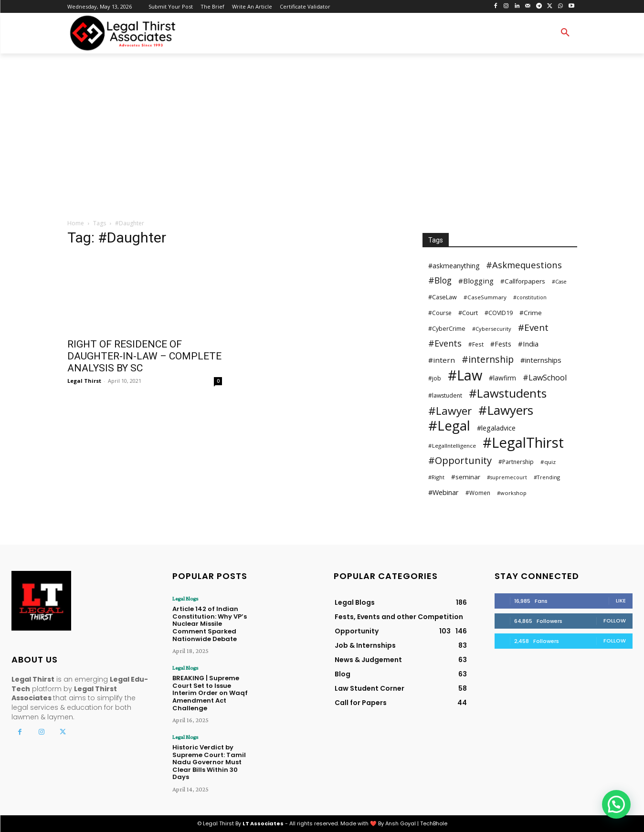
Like (621, 600)
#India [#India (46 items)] (528, 344)
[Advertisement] (322, 137)
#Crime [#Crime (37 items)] (531, 313)
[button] (565, 33)
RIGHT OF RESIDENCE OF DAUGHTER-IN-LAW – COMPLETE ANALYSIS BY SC (144, 356)
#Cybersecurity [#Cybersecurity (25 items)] (492, 329)
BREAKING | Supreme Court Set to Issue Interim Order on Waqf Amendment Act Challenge (210, 693)
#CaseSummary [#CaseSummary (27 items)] (485, 297)
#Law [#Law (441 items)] (465, 375)
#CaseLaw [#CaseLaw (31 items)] (443, 297)
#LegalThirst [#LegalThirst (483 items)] (523, 443)
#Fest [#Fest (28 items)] (476, 344)
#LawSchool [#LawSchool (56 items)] (545, 378)
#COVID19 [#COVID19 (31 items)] (499, 313)
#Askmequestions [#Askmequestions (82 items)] (524, 265)
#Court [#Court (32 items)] (468, 313)
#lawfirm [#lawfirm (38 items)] (502, 378)
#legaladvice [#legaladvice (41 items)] (496, 428)
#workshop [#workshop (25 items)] (512, 493)
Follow (615, 621)
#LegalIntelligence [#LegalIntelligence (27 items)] (452, 446)
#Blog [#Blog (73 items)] (440, 280)
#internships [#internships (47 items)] (541, 360)
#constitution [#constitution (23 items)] (530, 297)
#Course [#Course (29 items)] (440, 313)
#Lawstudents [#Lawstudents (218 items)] (508, 393)
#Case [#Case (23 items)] (559, 282)
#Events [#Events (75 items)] (445, 343)
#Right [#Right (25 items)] (436, 477)
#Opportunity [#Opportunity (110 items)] (460, 460)
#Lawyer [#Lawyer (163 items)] (450, 411)
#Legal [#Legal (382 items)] (449, 426)
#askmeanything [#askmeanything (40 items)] (454, 266)
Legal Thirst (84, 381)
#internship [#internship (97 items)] (488, 359)
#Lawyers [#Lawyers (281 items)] (506, 410)
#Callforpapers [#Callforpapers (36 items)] (523, 281)
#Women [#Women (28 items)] (478, 493)
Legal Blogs (185, 599)
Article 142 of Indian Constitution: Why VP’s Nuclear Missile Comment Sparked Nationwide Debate (210, 624)
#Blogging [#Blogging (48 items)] (476, 281)
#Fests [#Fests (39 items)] (501, 344)
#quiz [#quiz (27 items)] (548, 462)
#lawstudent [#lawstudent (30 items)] (445, 395)
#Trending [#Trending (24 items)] (547, 477)
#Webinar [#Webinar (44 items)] (443, 492)
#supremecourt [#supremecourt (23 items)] (507, 477)
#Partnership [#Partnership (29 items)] (516, 462)
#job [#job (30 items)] (435, 378)
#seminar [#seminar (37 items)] (466, 477)
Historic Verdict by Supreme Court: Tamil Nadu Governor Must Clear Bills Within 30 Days (209, 762)
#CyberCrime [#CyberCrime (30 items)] (447, 329)
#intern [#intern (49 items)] (442, 360)
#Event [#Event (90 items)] (533, 328)
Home (76, 223)
